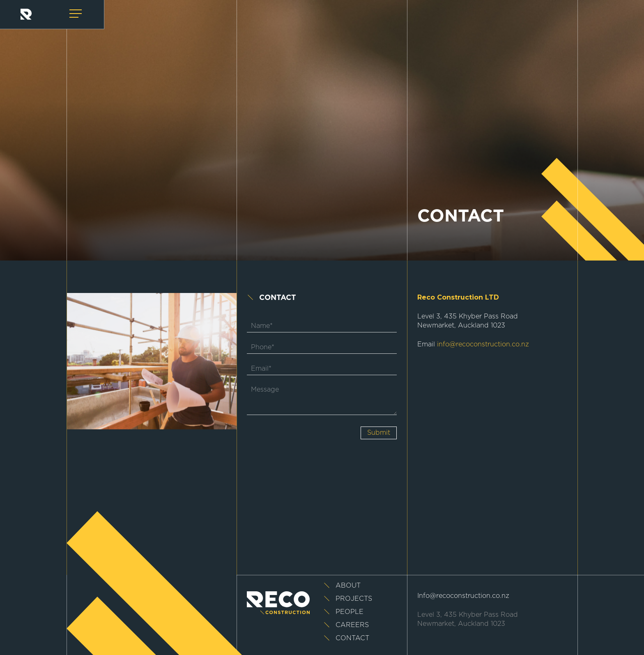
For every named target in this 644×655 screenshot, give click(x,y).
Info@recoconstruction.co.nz (463, 596)
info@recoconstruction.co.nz (483, 344)
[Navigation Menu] (76, 14)
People (350, 612)
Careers (352, 625)
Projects (354, 599)
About (348, 586)
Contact (352, 638)
